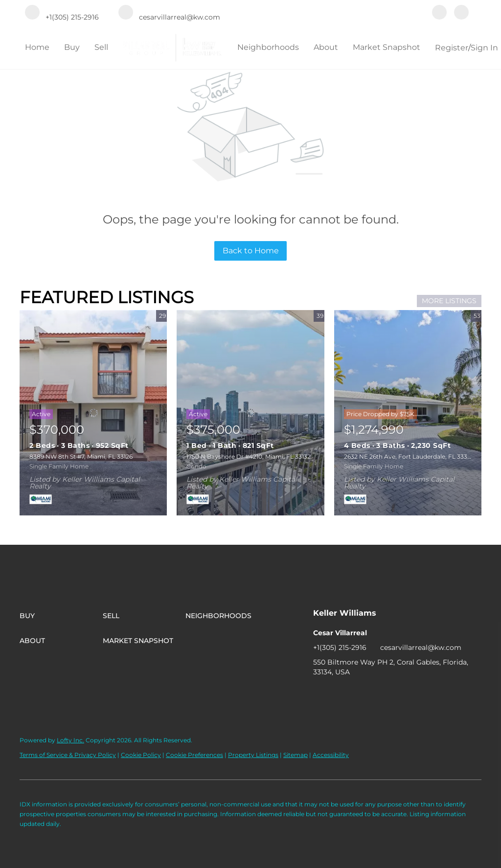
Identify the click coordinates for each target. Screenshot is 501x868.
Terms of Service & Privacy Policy (68, 755)
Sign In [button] (484, 48)
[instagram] (461, 13)
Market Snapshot (387, 47)
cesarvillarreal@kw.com (421, 647)
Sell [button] (101, 47)
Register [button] (452, 48)
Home (37, 47)
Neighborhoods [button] (268, 47)
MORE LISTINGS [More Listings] (449, 301)
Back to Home (251, 251)
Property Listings (253, 755)
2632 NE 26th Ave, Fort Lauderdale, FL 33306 (409, 456)
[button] (61, 616)
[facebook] (439, 13)
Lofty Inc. (70, 740)
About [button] (326, 47)
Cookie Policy (141, 755)
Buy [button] (72, 47)
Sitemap (296, 755)
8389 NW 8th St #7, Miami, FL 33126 (81, 456)
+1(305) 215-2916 (340, 647)
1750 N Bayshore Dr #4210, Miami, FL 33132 (249, 456)
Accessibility (331, 755)
